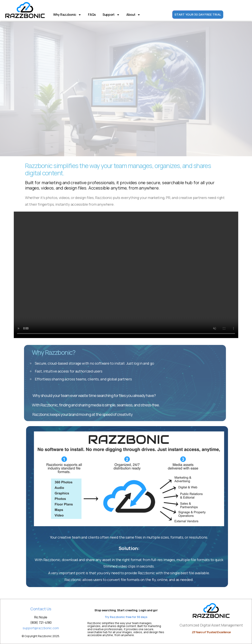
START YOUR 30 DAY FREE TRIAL (198, 15)
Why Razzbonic (67, 15)
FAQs (92, 15)
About (133, 15)
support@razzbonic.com (41, 628)
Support (111, 15)
